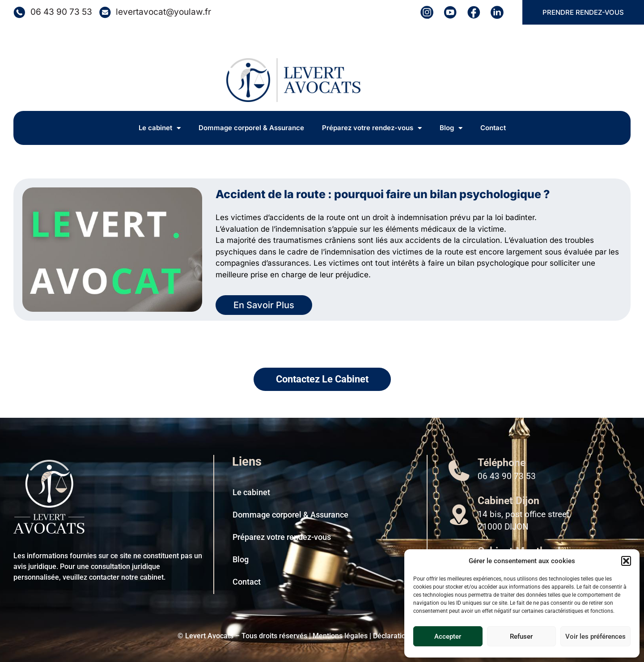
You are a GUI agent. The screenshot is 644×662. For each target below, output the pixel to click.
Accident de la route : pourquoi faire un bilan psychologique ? (383, 194)
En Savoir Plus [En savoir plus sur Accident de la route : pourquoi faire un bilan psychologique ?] (264, 305)
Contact (493, 128)
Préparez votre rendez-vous (372, 128)
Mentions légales (340, 636)
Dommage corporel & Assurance (251, 128)
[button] (626, 561)
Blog (451, 128)
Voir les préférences (595, 637)
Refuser (521, 637)
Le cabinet (160, 128)
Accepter (448, 637)
